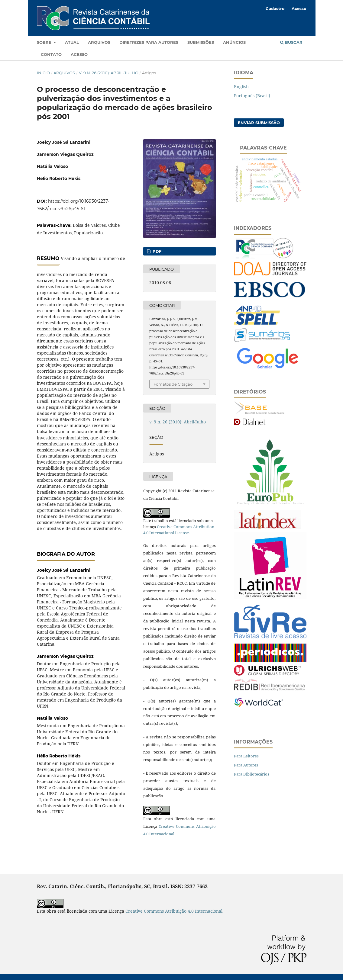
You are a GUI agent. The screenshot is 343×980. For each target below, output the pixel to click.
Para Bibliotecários (252, 774)
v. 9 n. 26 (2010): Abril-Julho (109, 73)
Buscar (291, 42)
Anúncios (234, 42)
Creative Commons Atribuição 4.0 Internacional (174, 911)
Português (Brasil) (252, 96)
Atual (72, 42)
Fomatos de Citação (173, 384)
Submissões (201, 42)
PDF (156, 251)
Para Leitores (246, 756)
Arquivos (99, 42)
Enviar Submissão (259, 123)
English (241, 87)
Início (43, 73)
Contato (51, 54)
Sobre (45, 42)
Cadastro (275, 8)
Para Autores (246, 765)
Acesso (79, 54)
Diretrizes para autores (149, 42)
